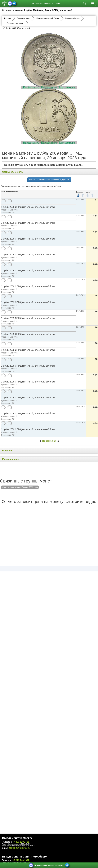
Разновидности (11, 459)
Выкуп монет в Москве (17, 838)
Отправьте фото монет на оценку (46, 3)
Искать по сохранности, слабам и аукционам (49, 180)
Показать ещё (49, 441)
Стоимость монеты (13, 172)
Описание (8, 451)
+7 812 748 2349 (21, 860)
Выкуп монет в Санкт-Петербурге (24, 857)
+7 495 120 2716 (21, 842)
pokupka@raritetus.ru (19, 848)
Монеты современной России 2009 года (20, 487)
